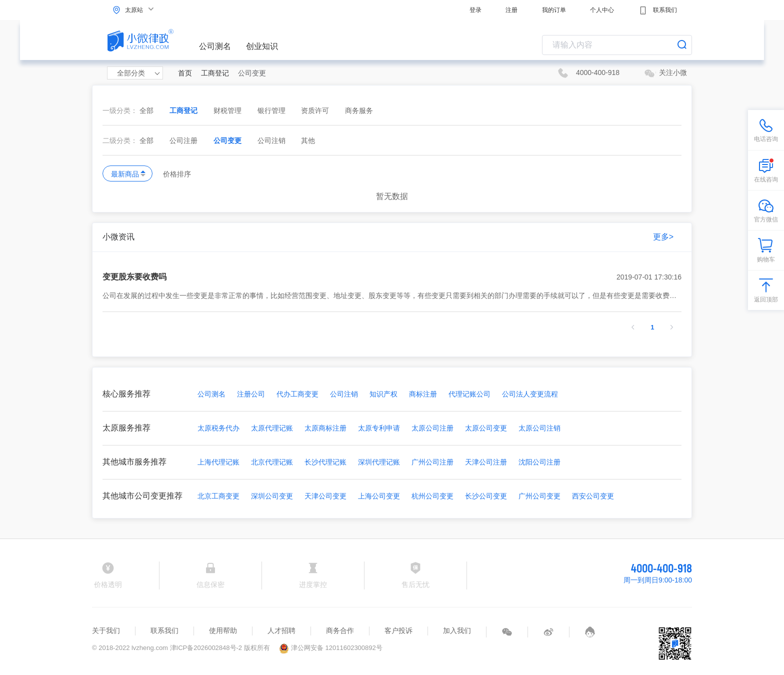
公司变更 (228, 140)
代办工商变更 (297, 394)
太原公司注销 (539, 428)
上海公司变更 (379, 496)
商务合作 (340, 630)
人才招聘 (281, 630)
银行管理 (272, 110)
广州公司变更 (539, 496)
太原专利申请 (379, 428)
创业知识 (262, 46)
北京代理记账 (272, 462)
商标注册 (423, 394)
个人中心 (602, 10)
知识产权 (383, 394)
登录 (475, 10)
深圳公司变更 (272, 496)
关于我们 (106, 630)
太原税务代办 (218, 428)
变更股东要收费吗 (392, 277)
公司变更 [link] (252, 73)
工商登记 (184, 110)
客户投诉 (398, 630)
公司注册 (184, 140)
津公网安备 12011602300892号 (330, 648)
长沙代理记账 (325, 462)
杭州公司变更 (432, 496)
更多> (663, 237)
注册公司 (251, 394)
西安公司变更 (593, 496)
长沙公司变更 (486, 496)
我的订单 (554, 10)
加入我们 (457, 630)
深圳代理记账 (379, 462)
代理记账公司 (469, 394)
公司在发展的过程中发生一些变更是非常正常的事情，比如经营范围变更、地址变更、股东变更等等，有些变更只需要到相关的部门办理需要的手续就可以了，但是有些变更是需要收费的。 (392, 296)
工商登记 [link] (215, 73)
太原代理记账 (272, 428)
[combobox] (617, 45)
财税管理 (228, 110)
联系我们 (658, 10)
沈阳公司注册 (539, 462)
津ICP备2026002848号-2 (206, 648)
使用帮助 (223, 630)
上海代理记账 (218, 462)
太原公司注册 (432, 428)
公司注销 (272, 140)
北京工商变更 (218, 496)
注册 (511, 10)
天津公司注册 (486, 462)
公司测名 (215, 46)
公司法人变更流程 (530, 394)
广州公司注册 (432, 462)
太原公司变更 (486, 428)
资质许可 (316, 110)
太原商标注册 (325, 428)
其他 (308, 140)
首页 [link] (185, 73)
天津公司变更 (325, 496)
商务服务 (359, 110)
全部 (146, 110)
